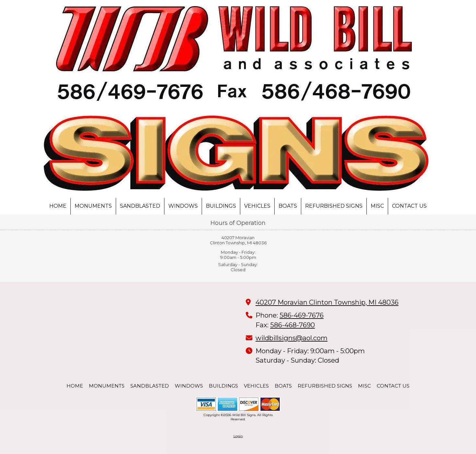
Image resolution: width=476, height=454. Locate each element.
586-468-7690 (292, 325)
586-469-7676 (302, 315)
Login (238, 436)
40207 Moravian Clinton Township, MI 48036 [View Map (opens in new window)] (327, 302)
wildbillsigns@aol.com (292, 338)
